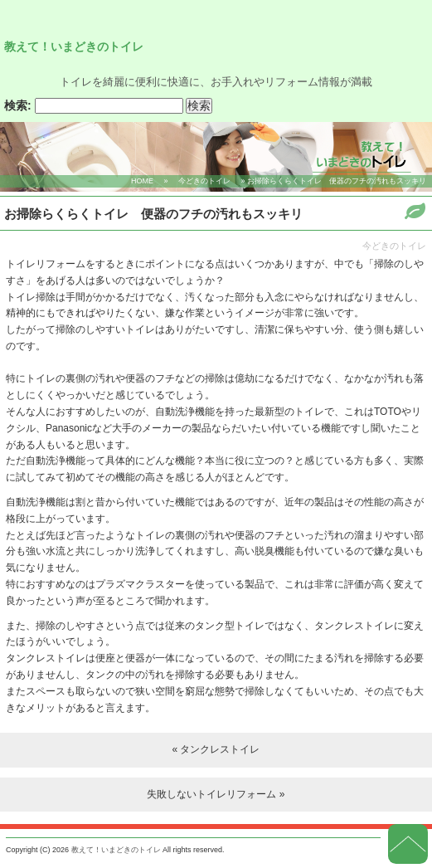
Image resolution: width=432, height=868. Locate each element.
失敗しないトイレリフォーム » (216, 794)
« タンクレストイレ (216, 749)
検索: (18, 106)
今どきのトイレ (204, 181)
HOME (142, 181)
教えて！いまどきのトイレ (74, 46)
